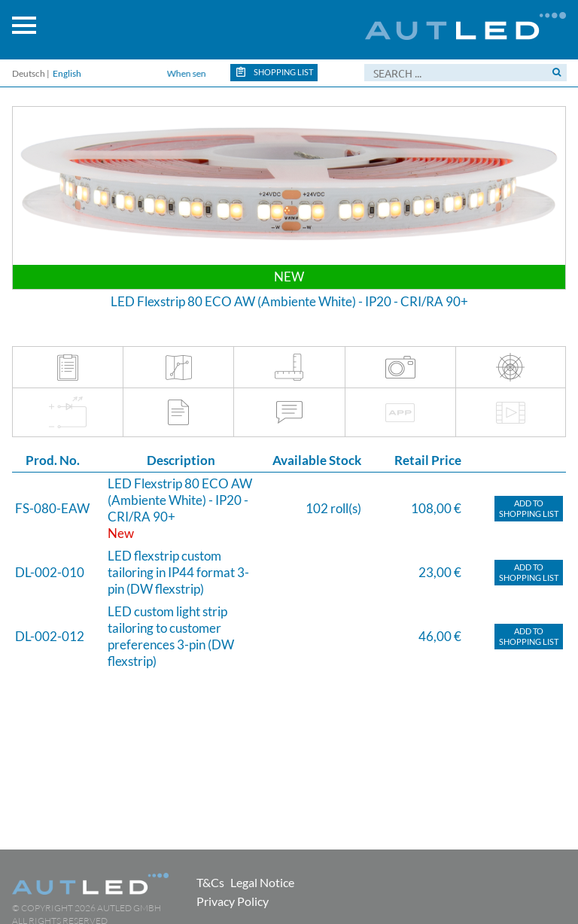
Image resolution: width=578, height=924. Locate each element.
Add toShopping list (529, 508)
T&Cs (210, 882)
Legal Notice (262, 882)
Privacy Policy (233, 901)
